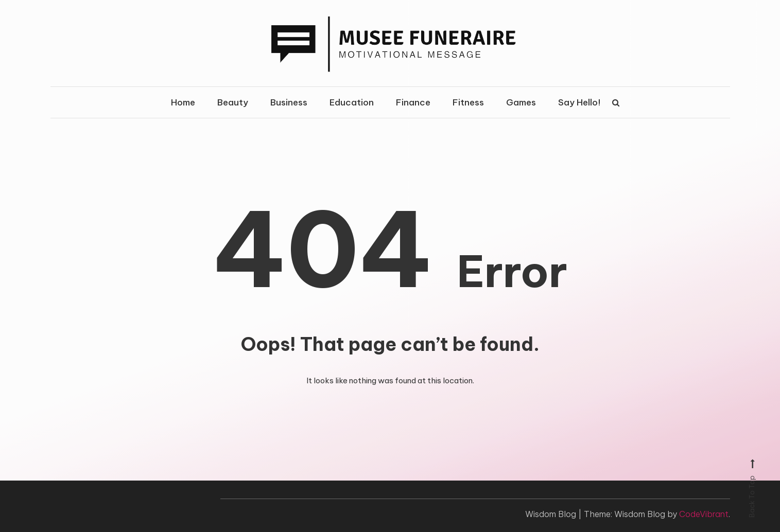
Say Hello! (579, 102)
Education (352, 102)
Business (289, 102)
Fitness (468, 102)
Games (521, 102)
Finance (413, 102)
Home (183, 102)
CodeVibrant (704, 514)
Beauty (233, 102)
